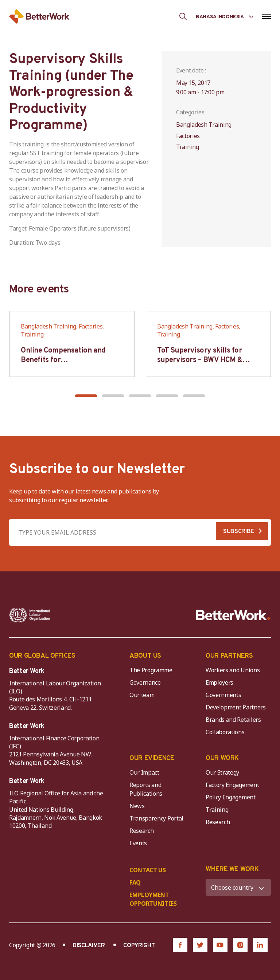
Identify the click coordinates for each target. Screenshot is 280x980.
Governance (145, 682)
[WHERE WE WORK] (238, 887)
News (137, 806)
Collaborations (225, 732)
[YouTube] (220, 945)
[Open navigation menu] (266, 16)
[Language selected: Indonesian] (224, 16)
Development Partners (236, 707)
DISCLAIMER (89, 946)
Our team (142, 695)
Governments (223, 695)
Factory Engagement (232, 785)
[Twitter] (200, 945)
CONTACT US (148, 870)
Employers (219, 682)
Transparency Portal (156, 818)
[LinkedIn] (260, 945)
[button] (86, 396)
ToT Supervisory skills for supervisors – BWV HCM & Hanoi (200, 360)
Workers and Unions (233, 670)
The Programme (151, 670)
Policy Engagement (232, 797)
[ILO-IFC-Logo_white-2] (30, 615)
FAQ (135, 882)
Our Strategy (222, 772)
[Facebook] (180, 945)
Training (217, 810)
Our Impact (144, 772)
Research (141, 831)
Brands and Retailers (233, 720)
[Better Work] (233, 615)
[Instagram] (240, 945)
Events (138, 843)
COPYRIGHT (139, 946)
